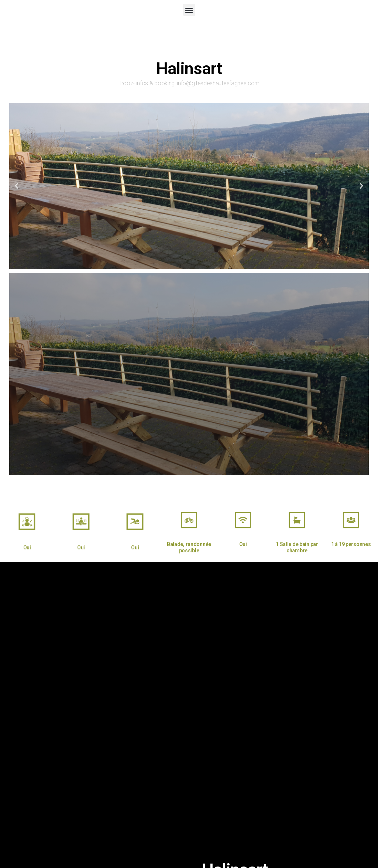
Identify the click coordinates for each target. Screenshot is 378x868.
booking (164, 83)
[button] (189, 10)
